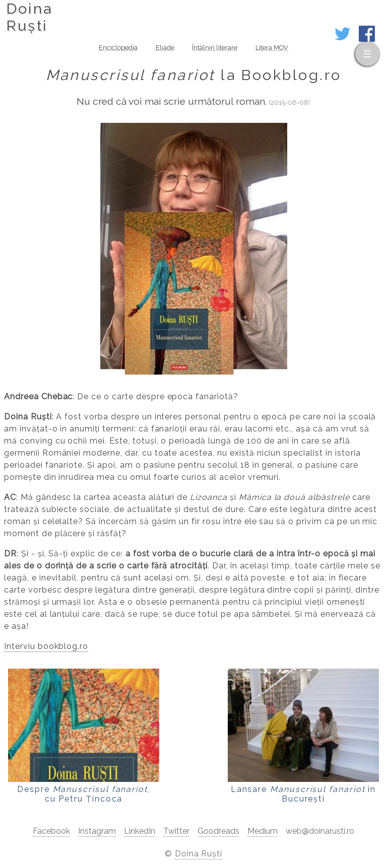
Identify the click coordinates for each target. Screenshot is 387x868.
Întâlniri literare (215, 48)
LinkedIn (140, 831)
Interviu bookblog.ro (46, 646)
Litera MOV (272, 48)
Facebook (51, 831)
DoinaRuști (29, 17)
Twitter (176, 831)
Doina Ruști (199, 854)
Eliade (165, 48)
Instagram (97, 831)
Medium (263, 831)
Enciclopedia (118, 48)
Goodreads (218, 831)
